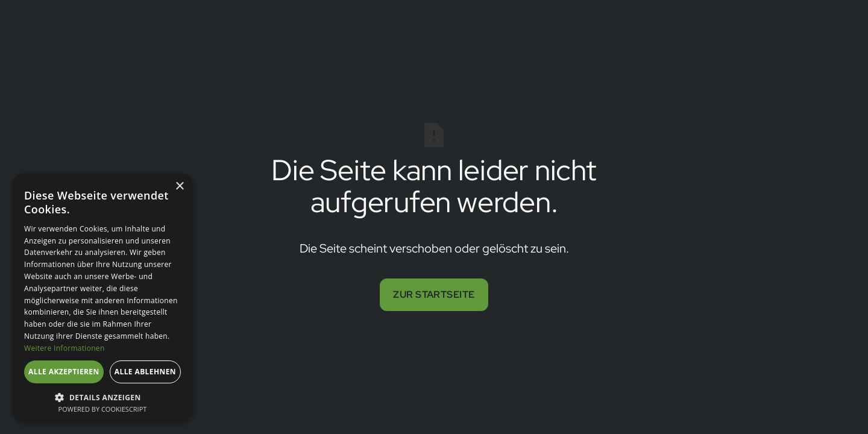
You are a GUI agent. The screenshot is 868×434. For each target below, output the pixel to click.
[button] (102, 396)
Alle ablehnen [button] (145, 372)
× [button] (179, 187)
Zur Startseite (434, 294)
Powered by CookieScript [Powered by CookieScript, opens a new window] (103, 409)
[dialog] (102, 298)
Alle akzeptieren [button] (64, 372)
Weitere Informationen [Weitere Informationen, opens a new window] (64, 348)
